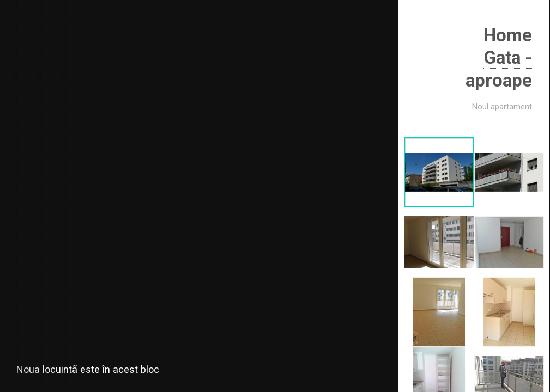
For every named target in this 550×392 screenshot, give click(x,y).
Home (510, 35)
